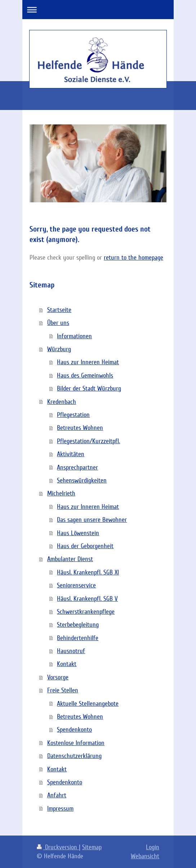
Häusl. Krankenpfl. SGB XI (88, 572)
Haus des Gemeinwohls (85, 375)
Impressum (60, 808)
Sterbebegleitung (78, 625)
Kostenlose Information (76, 743)
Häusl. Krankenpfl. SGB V (87, 599)
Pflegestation (73, 415)
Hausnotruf (71, 651)
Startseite (59, 310)
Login (153, 847)
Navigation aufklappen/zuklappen (98, 10)
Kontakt (67, 664)
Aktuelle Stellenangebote (88, 704)
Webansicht (145, 856)
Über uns (58, 323)
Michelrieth (61, 493)
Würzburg (59, 349)
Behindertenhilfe (78, 638)
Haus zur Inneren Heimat (88, 362)
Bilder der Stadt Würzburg (89, 388)
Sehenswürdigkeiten (82, 480)
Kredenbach (62, 402)
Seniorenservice (76, 585)
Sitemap (92, 847)
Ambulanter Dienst (70, 559)
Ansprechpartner (77, 467)
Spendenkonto (74, 730)
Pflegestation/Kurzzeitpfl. (88, 441)
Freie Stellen (63, 690)
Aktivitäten (71, 454)
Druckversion (58, 847)
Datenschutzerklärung (74, 756)
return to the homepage (133, 257)
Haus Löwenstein (78, 533)
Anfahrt (57, 795)
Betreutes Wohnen (80, 428)
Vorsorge (58, 677)
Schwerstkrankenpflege (86, 612)
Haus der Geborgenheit (85, 546)
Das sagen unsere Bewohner (92, 520)
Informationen (74, 336)
